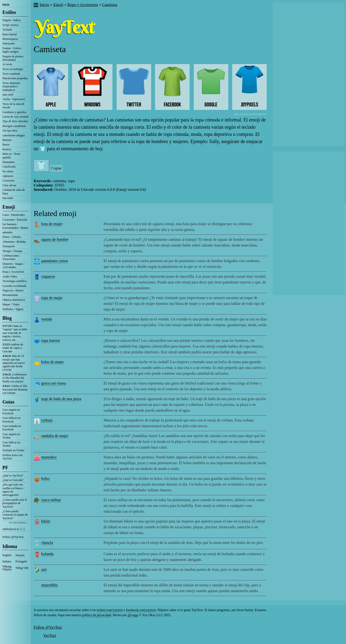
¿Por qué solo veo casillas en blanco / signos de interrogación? (13, 490)
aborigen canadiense (14, 126)
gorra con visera (53, 383)
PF (5, 468)
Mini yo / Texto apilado (11, 156)
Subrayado (9, 43)
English (7, 555)
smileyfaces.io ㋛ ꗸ (14, 529)
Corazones (9, 181)
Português (21, 561)
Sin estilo (8, 198)
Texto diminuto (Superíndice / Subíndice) (11, 87)
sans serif (8, 95)
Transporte (9, 246)
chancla (47, 543)
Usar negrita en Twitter (11, 436)
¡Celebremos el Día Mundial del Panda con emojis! (15, 378)
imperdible (49, 585)
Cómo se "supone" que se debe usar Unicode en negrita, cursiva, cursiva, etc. (15, 333)
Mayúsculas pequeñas (15, 78)
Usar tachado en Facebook (12, 428)
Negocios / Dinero (13, 290)
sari (44, 569)
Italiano (7, 561)
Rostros (7, 149)
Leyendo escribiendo (14, 286)
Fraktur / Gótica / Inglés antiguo (12, 50)
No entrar (8, 171)
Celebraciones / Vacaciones (11, 257)
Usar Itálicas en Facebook (11, 420)
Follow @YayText (13, 537)
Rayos (6, 144)
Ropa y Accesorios (13, 272)
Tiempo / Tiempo (12, 251)
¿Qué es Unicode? (13, 480)
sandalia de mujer (55, 436)
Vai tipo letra (10, 131)
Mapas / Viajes (11, 304)
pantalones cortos (55, 261)
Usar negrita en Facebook (11, 411)
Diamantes (9, 162)
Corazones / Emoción (15, 220)
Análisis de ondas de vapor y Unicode (13, 348)
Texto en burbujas (13, 69)
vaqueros (48, 276)
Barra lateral (10, 34)
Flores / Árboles (12, 237)
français (20, 555)
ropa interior (51, 340)
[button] (36, 6)
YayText (50, 635)
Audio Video (10, 277)
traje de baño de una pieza (61, 399)
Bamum (7, 140)
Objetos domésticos (14, 300)
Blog (7, 318)
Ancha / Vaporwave (14, 99)
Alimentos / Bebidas (14, 242)
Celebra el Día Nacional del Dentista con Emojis (15, 389)
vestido (47, 319)
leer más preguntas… (19, 522)
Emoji (9, 207)
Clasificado (9, 167)
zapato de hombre (55, 239)
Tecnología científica (15, 281)
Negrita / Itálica (11, 20)
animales (8, 232)
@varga (133, 615)
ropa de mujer (52, 298)
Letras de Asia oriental (15, 117)
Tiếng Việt (22, 568)
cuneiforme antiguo (14, 135)
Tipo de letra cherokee (15, 121)
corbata (47, 420)
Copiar (56, 168)
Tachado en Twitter (13, 450)
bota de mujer (52, 224)
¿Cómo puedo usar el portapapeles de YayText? (15, 503)
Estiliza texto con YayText (12, 457)
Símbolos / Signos (13, 309)
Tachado (7, 30)
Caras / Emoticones (14, 215)
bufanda (47, 554)
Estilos (9, 12)
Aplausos (8, 176)
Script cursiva (10, 25)
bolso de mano (52, 362)
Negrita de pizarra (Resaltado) (13, 58)
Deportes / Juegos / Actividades (13, 265)
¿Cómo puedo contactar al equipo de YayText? (15, 515)
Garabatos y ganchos (14, 112)
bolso (45, 478)
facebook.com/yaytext (141, 610)
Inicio (6, 5)
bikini (46, 521)
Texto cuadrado (11, 74)
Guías (8, 402)
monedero (49, 457)
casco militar (51, 500)
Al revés (7, 64)
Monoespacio (10, 39)
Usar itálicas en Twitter (11, 444)
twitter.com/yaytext (110, 610)
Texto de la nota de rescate (13, 106)
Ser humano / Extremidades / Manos (15, 226)
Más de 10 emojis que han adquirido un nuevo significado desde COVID (14, 363)
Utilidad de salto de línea (14, 192)
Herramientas (10, 295)
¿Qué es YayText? (13, 475)
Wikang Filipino (7, 568)
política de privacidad (96, 615)
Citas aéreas (9, 185)
